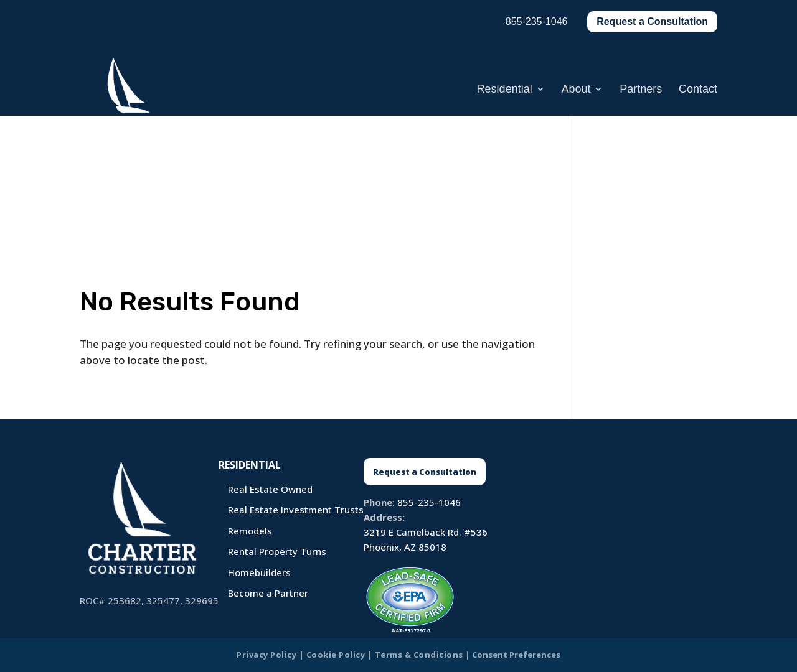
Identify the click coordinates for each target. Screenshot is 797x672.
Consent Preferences (516, 655)
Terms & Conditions (419, 655)
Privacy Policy (266, 655)
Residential (505, 90)
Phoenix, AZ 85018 (405, 547)
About (576, 90)
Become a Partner (268, 593)
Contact (698, 90)
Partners (641, 90)
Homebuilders (259, 572)
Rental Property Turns (277, 551)
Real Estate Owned (270, 489)
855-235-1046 (429, 502)
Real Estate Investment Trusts (296, 510)
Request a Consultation (652, 21)
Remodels (250, 531)
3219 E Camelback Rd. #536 (426, 532)
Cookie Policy (336, 655)
